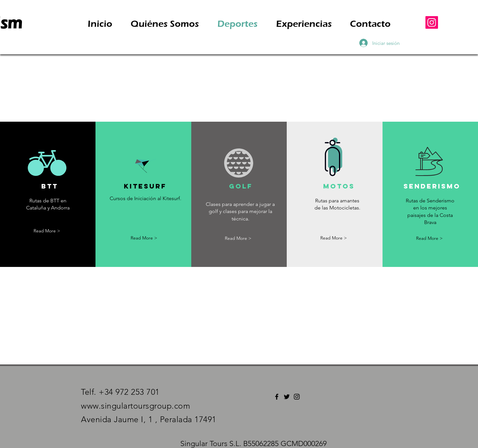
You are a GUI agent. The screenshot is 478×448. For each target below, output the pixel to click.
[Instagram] (432, 22)
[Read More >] (47, 231)
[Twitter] (287, 397)
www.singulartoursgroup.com (135, 406)
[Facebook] (277, 397)
